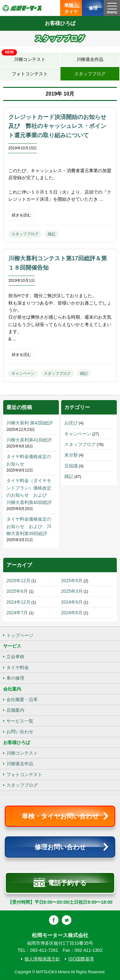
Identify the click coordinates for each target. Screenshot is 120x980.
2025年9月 (72, 581)
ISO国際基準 (81, 959)
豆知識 (71, 466)
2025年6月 (17, 591)
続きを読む (21, 215)
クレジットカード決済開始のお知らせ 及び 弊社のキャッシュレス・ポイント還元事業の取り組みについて (60, 126)
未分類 (71, 455)
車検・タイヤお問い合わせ (60, 816)
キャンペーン (23, 373)
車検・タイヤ (71, 8)
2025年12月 (18, 581)
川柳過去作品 (90, 59)
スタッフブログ (90, 74)
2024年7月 (17, 613)
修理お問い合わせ (60, 847)
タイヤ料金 (18, 667)
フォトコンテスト (30, 74)
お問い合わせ (20, 732)
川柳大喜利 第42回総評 (30, 423)
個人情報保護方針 (42, 959)
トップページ (20, 635)
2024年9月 (72, 602)
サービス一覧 (20, 721)
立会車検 (15, 657)
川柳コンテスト (24, 57)
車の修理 (15, 678)
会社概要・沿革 (22, 699)
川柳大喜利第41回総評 (29, 440)
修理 (93, 8)
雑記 (52, 234)
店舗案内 (15, 710)
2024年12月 (18, 602)
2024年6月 (72, 613)
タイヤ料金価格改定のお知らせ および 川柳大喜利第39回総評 (29, 526)
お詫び (71, 423)
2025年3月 (72, 591)
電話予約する (60, 883)
